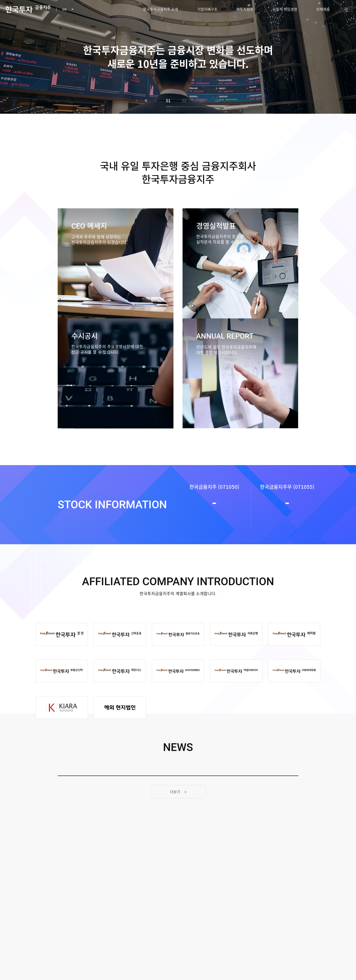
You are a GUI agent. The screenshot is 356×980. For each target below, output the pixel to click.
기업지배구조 (207, 9)
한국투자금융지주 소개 (161, 9)
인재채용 (323, 9)
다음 (155, 101)
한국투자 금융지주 (28, 9)
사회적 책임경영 (285, 9)
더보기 (178, 792)
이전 (137, 101)
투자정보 (245, 9)
